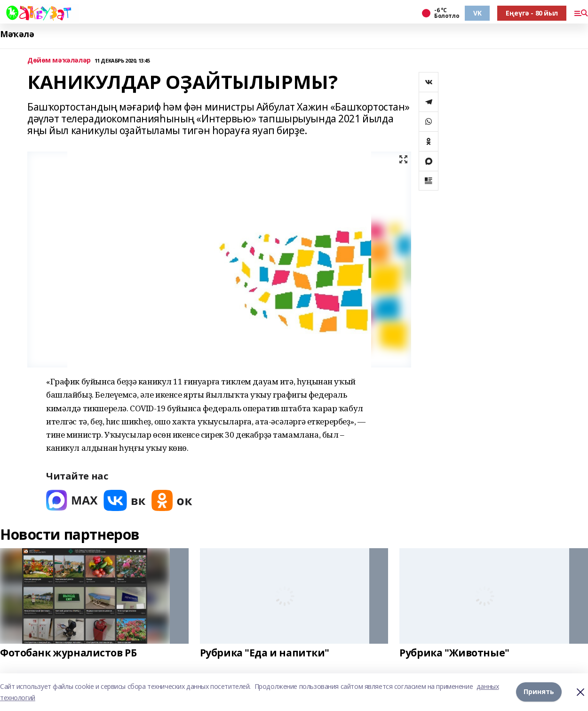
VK (477, 13)
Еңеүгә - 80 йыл (532, 13)
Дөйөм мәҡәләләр (59, 60)
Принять (539, 692)
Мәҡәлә (17, 34)
